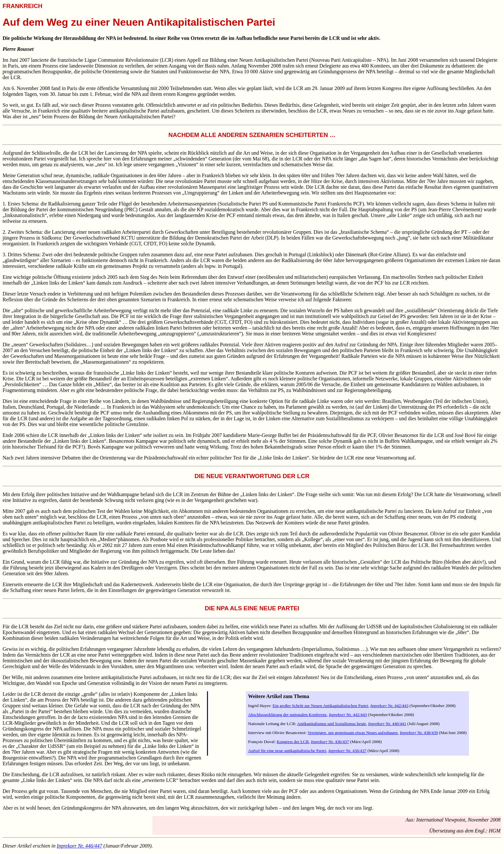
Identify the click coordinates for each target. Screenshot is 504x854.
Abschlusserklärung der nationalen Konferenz (288, 715)
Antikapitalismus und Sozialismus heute (331, 724)
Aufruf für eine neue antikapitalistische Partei (287, 751)
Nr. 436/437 (330, 742)
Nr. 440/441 (387, 724)
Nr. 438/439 (419, 733)
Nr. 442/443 (389, 706)
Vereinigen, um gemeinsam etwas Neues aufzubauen (353, 733)
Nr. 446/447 (80, 846)
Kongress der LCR (293, 742)
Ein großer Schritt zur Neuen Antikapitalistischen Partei (320, 706)
